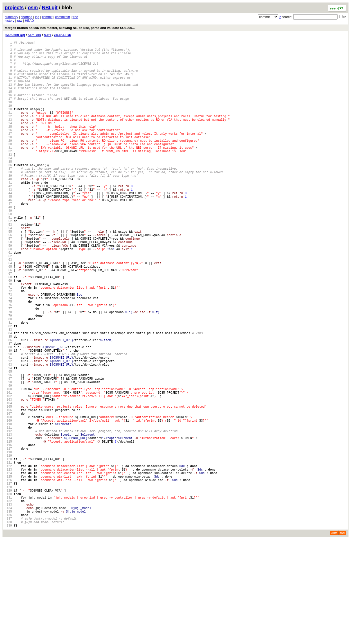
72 (8, 345)
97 (8, 451)
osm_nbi (34, 35)
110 (8, 506)
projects (14, 7)
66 (8, 320)
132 (8, 600)
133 (8, 604)
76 (8, 362)
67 (8, 324)
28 (8, 158)
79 (8, 375)
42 (8, 218)
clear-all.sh (62, 35)
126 (8, 574)
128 (8, 583)
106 (8, 489)
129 (8, 587)
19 (8, 120)
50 (8, 252)
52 (8, 260)
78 (8, 370)
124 (8, 566)
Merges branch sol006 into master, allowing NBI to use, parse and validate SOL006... (70, 28)
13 (8, 94)
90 (8, 421)
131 (8, 596)
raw (20, 21)
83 (8, 392)
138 (8, 625)
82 (8, 387)
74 (8, 353)
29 (8, 162)
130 (8, 591)
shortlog (26, 17)
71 (8, 341)
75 (8, 358)
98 (8, 455)
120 (8, 549)
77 (8, 366)
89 (8, 417)
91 (8, 426)
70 (8, 336)
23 (8, 137)
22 (8, 133)
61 (8, 298)
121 (8, 553)
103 (8, 477)
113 (8, 519)
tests (47, 35)
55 (8, 273)
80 (8, 379)
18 (8, 116)
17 (8, 111)
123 (8, 562)
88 (8, 413)
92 (8, 430)
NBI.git (50, 7)
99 (8, 460)
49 (8, 247)
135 (8, 613)
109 (8, 502)
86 (8, 404)
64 (8, 311)
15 (8, 103)
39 (8, 205)
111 (8, 511)
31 (8, 171)
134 (8, 608)
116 (8, 532)
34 (8, 184)
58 (8, 286)
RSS (342, 637)
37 (8, 196)
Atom (334, 637)
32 (8, 175)
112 (8, 515)
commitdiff (62, 17)
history (9, 21)
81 (8, 383)
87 (8, 409)
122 (8, 557)
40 (8, 209)
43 (8, 222)
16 (8, 107)
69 (8, 332)
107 (8, 494)
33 (8, 179)
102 (8, 472)
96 (8, 447)
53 (8, 264)
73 (8, 349)
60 (8, 294)
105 (8, 485)
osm (33, 7)
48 (8, 243)
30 (8, 167)
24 (8, 141)
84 (8, 396)
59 (8, 290)
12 (8, 90)
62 (8, 303)
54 (8, 269)
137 (8, 621)
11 (8, 86)
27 (8, 154)
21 (8, 128)
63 (8, 307)
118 (8, 540)
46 (8, 235)
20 (8, 124)
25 (8, 145)
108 (8, 498)
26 (8, 150)
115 (8, 528)
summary (11, 17)
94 (8, 438)
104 (8, 481)
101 (8, 468)
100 (8, 464)
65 (8, 315)
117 (8, 536)
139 (8, 630)
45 (8, 230)
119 (8, 545)
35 (8, 188)
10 (8, 82)
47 (8, 239)
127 (8, 579)
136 (8, 617)
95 (8, 443)
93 (8, 434)
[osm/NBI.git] (15, 35)
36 (8, 192)
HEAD (29, 21)
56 (8, 277)
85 (8, 400)
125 (8, 570)
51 (8, 256)
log (37, 17)
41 (8, 213)
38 (8, 201)
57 (8, 281)
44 (8, 226)
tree (75, 17)
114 (8, 523)
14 (8, 99)
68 (8, 328)
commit (47, 17)
